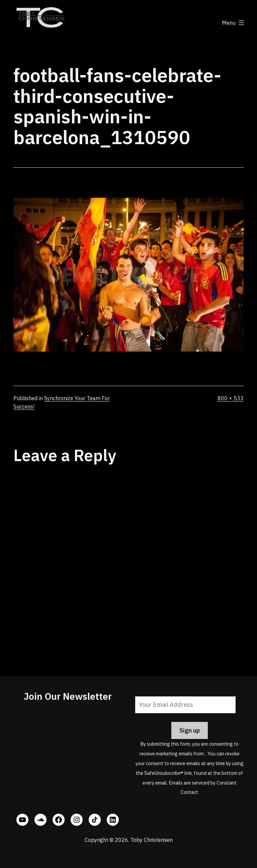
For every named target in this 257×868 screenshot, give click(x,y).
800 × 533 (231, 398)
